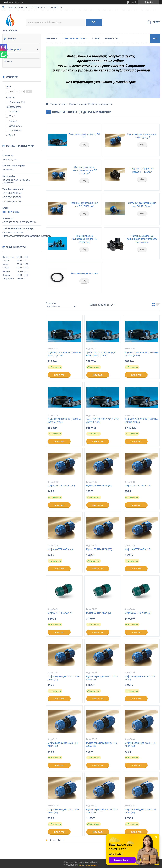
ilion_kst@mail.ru (11, 212)
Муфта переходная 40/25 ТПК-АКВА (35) (140, 744)
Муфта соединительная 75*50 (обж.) (140, 678)
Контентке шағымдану (88, 865)
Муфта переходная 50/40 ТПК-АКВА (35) (140, 811)
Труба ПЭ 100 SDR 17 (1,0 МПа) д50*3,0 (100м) (103, 421)
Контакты (111, 38)
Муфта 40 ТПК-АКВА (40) (61, 549)
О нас (7, 55)
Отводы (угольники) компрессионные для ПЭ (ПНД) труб (84, 170)
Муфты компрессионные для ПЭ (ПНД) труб (142, 136)
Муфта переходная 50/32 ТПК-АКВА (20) (102, 811)
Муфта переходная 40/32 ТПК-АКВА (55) (63, 811)
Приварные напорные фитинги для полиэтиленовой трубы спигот (142, 239)
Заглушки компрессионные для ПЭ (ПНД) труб (142, 205)
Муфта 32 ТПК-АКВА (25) (138, 486)
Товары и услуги (12, 49)
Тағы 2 (12, 135)
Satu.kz (95, 862)
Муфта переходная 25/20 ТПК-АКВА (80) (63, 744)
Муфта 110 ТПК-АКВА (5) (138, 613)
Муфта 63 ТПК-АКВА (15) (138, 549)
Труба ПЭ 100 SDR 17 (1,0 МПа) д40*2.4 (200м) (64, 421)
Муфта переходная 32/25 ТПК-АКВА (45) (102, 744)
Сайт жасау (9, 2)
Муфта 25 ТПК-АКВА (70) (99, 486)
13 (59, 840)
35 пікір (134, 2)
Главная (52, 38)
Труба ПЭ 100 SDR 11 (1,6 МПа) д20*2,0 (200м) (64, 354)
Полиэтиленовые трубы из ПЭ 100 (84, 136)
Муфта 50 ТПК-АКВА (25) (99, 549)
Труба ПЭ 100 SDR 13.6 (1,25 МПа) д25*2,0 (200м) (101, 354)
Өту (84, 145)
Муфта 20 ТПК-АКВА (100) (61, 486)
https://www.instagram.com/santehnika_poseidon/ (27, 236)
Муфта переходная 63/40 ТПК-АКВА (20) (102, 678)
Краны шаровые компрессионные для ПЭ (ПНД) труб (84, 239)
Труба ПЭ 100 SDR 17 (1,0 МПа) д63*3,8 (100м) (141, 421)
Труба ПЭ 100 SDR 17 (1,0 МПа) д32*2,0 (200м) (141, 354)
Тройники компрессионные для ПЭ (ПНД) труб (84, 205)
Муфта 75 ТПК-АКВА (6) (60, 613)
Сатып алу (59, 375)
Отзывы (8, 61)
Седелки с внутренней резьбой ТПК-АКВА (142, 170)
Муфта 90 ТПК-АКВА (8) (98, 613)
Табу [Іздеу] (94, 22)
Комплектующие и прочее (84, 273)
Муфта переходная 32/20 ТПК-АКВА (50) (63, 678)
